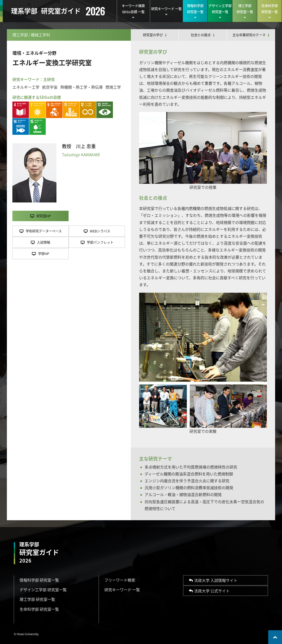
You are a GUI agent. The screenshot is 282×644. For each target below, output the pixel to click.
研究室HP (41, 216)
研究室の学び (155, 35)
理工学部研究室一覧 (245, 11)
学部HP (41, 254)
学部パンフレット (97, 242)
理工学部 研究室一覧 (37, 599)
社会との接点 (203, 35)
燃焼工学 (113, 87)
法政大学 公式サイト (209, 591)
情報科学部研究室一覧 (195, 11)
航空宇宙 (50, 87)
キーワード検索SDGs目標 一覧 (133, 11)
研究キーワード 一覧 (166, 11)
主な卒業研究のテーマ (251, 35)
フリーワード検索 (120, 580)
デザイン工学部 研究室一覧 (43, 590)
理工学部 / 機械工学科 (31, 35)
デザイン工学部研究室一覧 (220, 11)
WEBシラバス (97, 231)
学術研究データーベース (41, 231)
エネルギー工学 (26, 87)
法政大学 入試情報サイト (213, 580)
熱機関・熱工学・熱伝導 (82, 87)
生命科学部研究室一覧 (269, 11)
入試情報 (40, 242)
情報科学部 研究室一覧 (39, 580)
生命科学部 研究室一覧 (39, 609)
